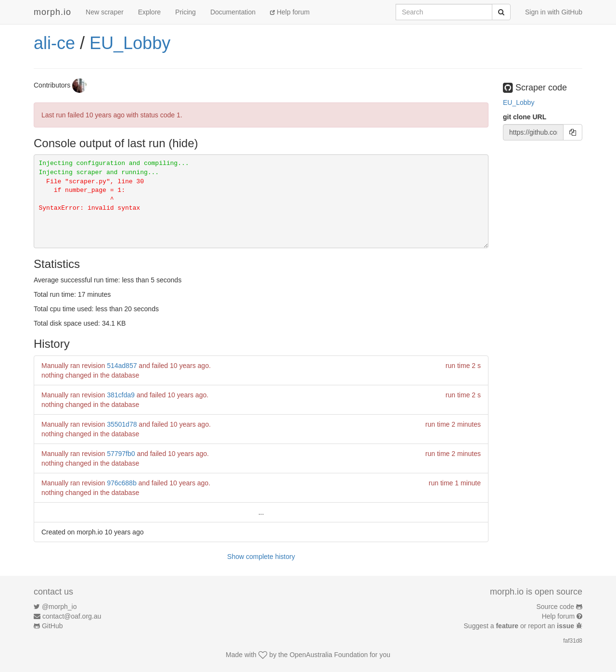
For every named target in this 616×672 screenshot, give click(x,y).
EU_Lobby (130, 43)
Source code (556, 607)
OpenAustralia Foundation (329, 655)
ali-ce (54, 43)
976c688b (122, 483)
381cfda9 (121, 395)
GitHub (52, 626)
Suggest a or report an (520, 626)
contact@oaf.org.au (72, 616)
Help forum (290, 12)
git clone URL (525, 117)
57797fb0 (121, 454)
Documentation (233, 12)
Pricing (186, 12)
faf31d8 (573, 641)
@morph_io (59, 607)
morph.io (52, 12)
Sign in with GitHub (554, 12)
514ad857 (122, 366)
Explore (149, 12)
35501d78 (122, 424)
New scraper (105, 12)
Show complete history (261, 557)
